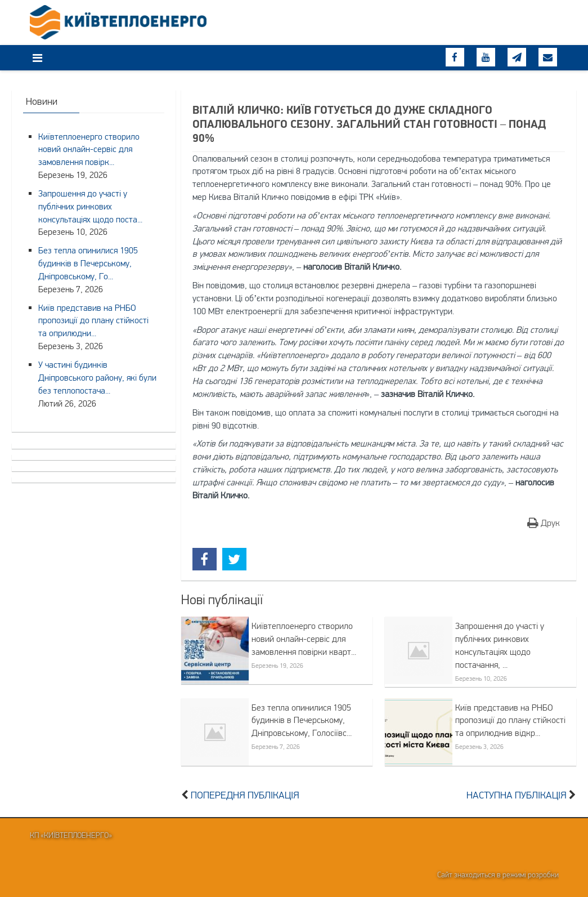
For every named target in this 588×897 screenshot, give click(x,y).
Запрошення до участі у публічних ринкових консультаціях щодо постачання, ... (500, 645)
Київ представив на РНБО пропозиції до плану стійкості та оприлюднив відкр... (510, 720)
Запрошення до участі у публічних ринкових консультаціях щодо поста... (90, 206)
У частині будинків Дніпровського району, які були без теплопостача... (97, 377)
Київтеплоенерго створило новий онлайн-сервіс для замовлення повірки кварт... (304, 639)
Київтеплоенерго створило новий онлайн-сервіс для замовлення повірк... (89, 149)
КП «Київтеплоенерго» (71, 835)
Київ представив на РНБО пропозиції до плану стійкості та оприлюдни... (93, 320)
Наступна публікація (517, 795)
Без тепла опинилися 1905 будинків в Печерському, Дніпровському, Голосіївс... (302, 720)
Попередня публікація (245, 795)
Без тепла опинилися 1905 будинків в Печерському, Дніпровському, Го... (88, 263)
